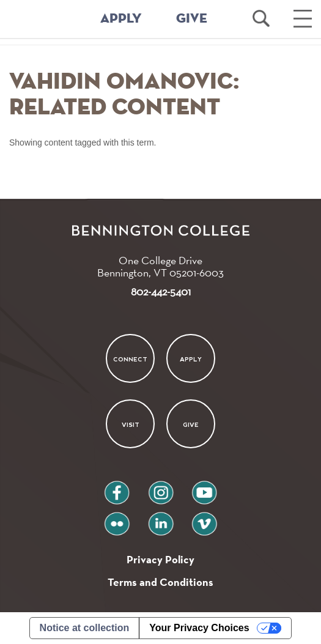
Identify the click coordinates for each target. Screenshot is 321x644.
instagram (161, 488)
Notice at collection (85, 628)
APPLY (121, 19)
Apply (191, 359)
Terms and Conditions (160, 582)
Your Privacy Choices (199, 628)
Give (191, 424)
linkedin (161, 519)
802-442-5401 (161, 291)
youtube (204, 488)
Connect (130, 359)
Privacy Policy (160, 559)
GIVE (192, 19)
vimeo (204, 519)
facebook (117, 488)
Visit (131, 424)
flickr (116, 519)
